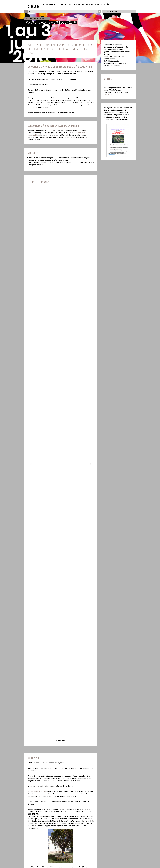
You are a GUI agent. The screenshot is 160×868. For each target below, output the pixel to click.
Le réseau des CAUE (110, 12)
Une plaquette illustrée (37, 791)
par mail (108, 95)
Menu (31, 12)
